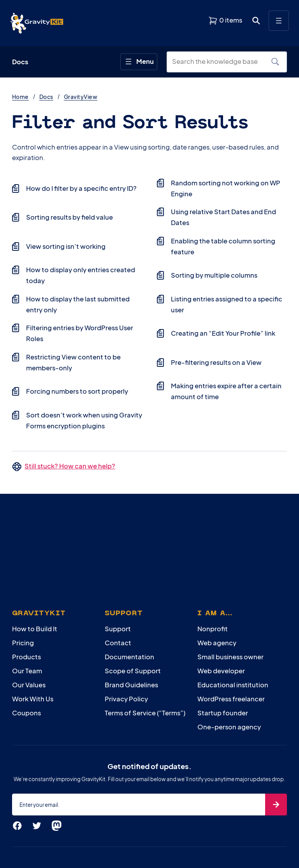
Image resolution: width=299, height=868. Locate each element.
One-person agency (229, 727)
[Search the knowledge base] (217, 62)
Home (20, 97)
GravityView (81, 97)
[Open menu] (279, 21)
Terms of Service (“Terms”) (145, 713)
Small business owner (230, 657)
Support (118, 629)
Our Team (27, 671)
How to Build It (35, 629)
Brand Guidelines (131, 685)
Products (26, 657)
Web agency (217, 643)
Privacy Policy (126, 699)
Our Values (29, 685)
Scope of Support (133, 671)
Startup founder (223, 713)
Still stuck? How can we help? (70, 466)
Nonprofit (213, 629)
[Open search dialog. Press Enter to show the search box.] (256, 21)
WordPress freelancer (231, 699)
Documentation (129, 657)
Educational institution (233, 685)
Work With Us (33, 699)
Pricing (23, 643)
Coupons (26, 713)
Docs (46, 97)
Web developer (221, 671)
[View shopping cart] (225, 20)
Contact (118, 643)
